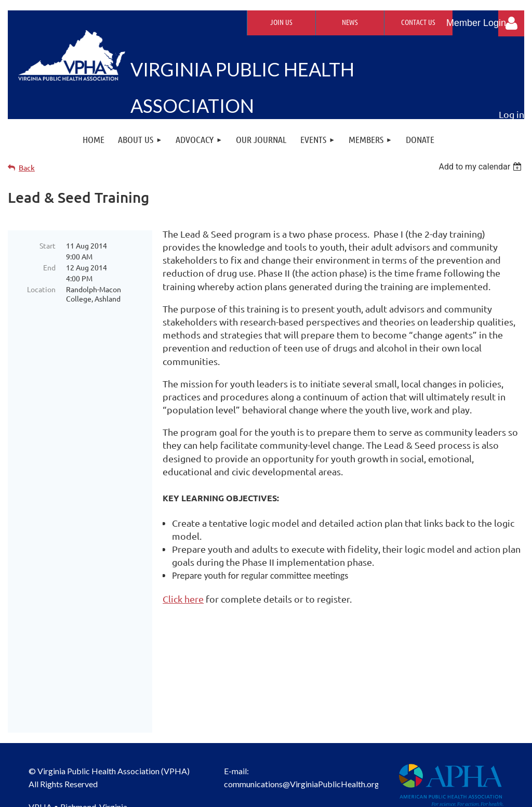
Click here (183, 599)
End (49, 267)
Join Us (281, 22)
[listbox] (481, 167)
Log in (511, 23)
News (350, 22)
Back (27, 168)
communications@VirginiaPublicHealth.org (302, 690)
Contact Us (418, 22)
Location (41, 289)
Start (48, 245)
